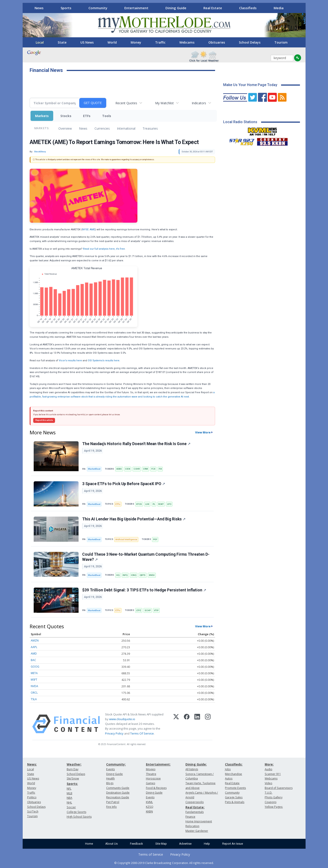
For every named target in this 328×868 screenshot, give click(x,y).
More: (269, 764)
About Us (111, 844)
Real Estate (213, 8)
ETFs (87, 116)
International (126, 128)
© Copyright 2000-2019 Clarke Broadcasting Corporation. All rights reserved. (164, 863)
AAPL (34, 647)
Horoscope (153, 778)
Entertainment (136, 8)
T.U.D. (269, 793)
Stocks (66, 116)
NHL (69, 803)
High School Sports (79, 817)
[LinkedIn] (197, 724)
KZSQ (150, 807)
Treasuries (150, 128)
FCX (153, 469)
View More (203, 432)
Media (279, 8)
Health (110, 778)
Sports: (72, 784)
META (34, 673)
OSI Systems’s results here (104, 361)
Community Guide (118, 788)
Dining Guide (176, 8)
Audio (269, 769)
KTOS (139, 504)
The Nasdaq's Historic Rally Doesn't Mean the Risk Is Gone (136, 444)
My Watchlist (164, 103)
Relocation (192, 826)
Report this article (44, 420)
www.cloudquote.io (122, 719)
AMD (34, 654)
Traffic (160, 42)
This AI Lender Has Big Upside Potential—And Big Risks (134, 519)
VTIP (156, 610)
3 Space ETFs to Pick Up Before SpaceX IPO (124, 484)
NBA (69, 798)
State (62, 42)
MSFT (34, 680)
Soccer (71, 807)
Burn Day (73, 769)
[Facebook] (187, 724)
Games (151, 783)
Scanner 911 (273, 774)
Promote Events (235, 788)
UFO (169, 504)
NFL (69, 789)
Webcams (187, 42)
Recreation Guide (118, 797)
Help (207, 844)
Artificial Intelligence (126, 539)
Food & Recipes (156, 788)
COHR (137, 469)
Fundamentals (195, 812)
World (112, 42)
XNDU (152, 575)
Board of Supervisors (279, 788)
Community (98, 8)
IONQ (134, 575)
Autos (229, 778)
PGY (155, 539)
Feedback (136, 844)
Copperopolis (195, 802)
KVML (149, 802)
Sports (66, 8)
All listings (192, 769)
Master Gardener (197, 831)
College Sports (76, 812)
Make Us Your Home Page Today (250, 85)
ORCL (34, 693)
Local (40, 42)
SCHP (148, 610)
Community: (116, 764)
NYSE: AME (89, 230)
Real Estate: (195, 807)
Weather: (74, 764)
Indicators (199, 103)
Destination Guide (118, 793)
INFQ (125, 575)
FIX (160, 469)
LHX (147, 504)
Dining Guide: (196, 764)
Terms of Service (151, 854)
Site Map (161, 844)
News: (32, 764)
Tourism (281, 42)
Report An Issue (233, 844)
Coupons (271, 802)
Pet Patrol (113, 802)
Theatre (151, 774)
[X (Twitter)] (176, 724)
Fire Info (111, 807)
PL (154, 504)
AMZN (35, 640)
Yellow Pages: (274, 807)
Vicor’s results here (70, 361)
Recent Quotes (126, 103)
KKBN (149, 811)
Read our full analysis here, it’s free (104, 249)
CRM (145, 469)
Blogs (110, 783)
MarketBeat (94, 469)
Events (110, 769)
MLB (69, 793)
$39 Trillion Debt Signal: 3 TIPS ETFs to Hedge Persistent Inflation (144, 590)
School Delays (250, 42)
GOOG (35, 667)
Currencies (102, 128)
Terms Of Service (142, 733)
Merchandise (233, 774)
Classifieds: (234, 764)
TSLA (34, 699)
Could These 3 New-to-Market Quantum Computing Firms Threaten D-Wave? (146, 557)
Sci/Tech (33, 811)
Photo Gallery (274, 797)
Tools (107, 116)
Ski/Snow (73, 778)
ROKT (161, 504)
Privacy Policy (114, 733)
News (39, 8)
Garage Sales (234, 797)
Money (136, 42)
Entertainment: (158, 764)
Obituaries (217, 42)
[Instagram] (208, 724)
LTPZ (139, 610)
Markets (42, 116)
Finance (190, 817)
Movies (151, 769)
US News (87, 42)
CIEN (128, 469)
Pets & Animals (235, 802)
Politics (32, 797)
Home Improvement (199, 821)
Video (269, 783)
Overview (65, 128)
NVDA (34, 686)
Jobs (228, 769)
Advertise (185, 844)
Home (89, 844)
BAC (33, 660)
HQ (118, 575)
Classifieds (248, 8)
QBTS (143, 575)
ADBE (119, 469)
